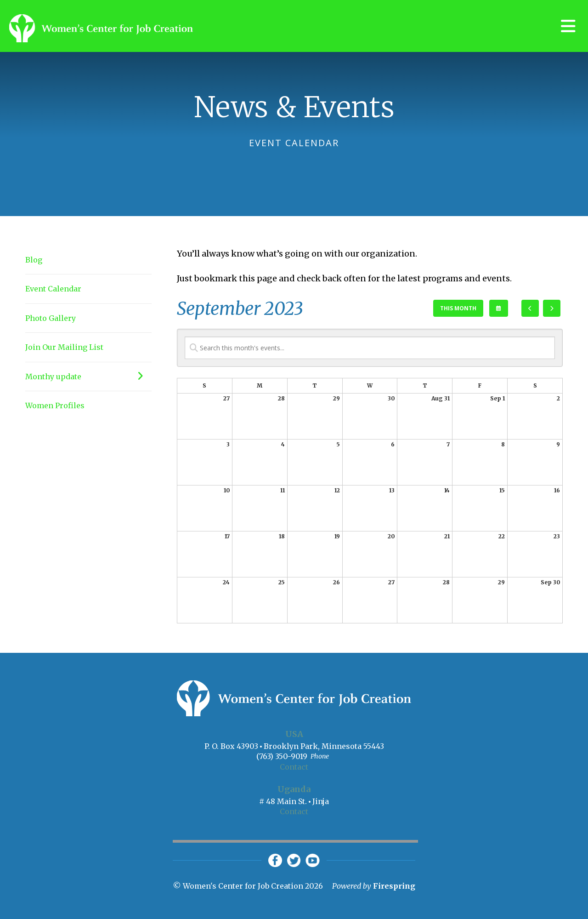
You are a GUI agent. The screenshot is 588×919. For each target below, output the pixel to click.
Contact (294, 767)
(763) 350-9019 (282, 756)
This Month (458, 308)
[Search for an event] (370, 348)
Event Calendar (53, 289)
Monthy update (88, 377)
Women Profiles (55, 405)
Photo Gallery (51, 318)
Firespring (394, 886)
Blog (34, 260)
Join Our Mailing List (64, 347)
